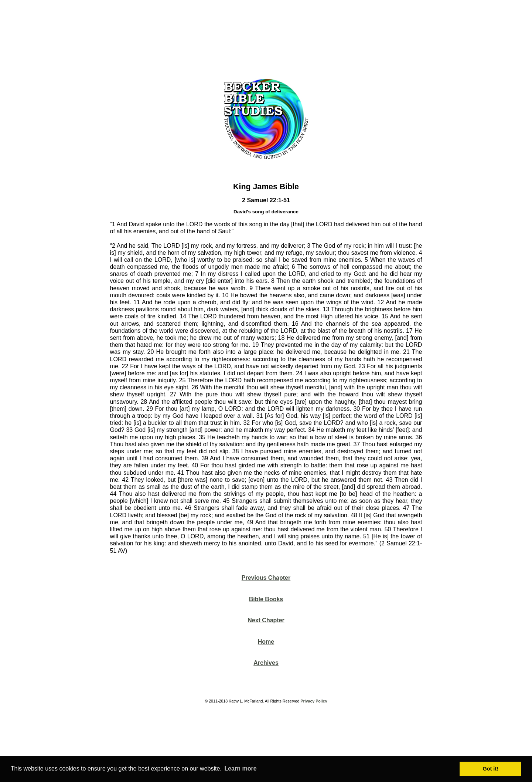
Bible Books (266, 599)
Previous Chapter (266, 578)
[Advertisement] (266, 37)
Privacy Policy (314, 701)
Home (266, 642)
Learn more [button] (240, 769)
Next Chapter (266, 620)
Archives (266, 663)
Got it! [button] (491, 769)
